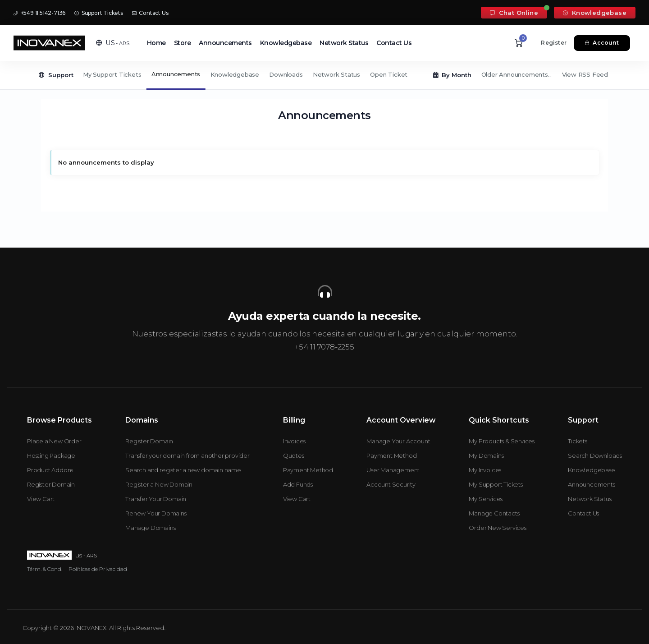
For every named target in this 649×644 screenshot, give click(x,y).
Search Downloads (595, 455)
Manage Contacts (494, 513)
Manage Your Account (398, 441)
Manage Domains (150, 528)
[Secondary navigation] (324, 75)
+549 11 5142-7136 (39, 13)
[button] (113, 43)
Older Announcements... (517, 74)
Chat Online (514, 13)
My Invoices (485, 470)
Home (156, 43)
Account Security (391, 484)
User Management (393, 470)
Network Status (344, 43)
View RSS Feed (585, 74)
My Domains (486, 455)
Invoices (294, 441)
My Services (486, 499)
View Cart (41, 499)
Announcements (225, 43)
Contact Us (150, 13)
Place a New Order (54, 441)
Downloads (286, 74)
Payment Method (308, 470)
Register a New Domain (159, 484)
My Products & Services (502, 441)
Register (554, 43)
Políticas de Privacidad (98, 569)
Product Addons (50, 470)
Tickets (578, 441)
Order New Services (497, 528)
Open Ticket (389, 74)
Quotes (294, 455)
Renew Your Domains (156, 513)
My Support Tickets (112, 74)
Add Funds (298, 484)
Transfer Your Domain (156, 499)
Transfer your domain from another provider (187, 455)
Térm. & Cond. (45, 569)
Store (183, 43)
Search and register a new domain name (183, 470)
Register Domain (51, 484)
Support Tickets (99, 13)
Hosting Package (51, 455)
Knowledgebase (595, 13)
